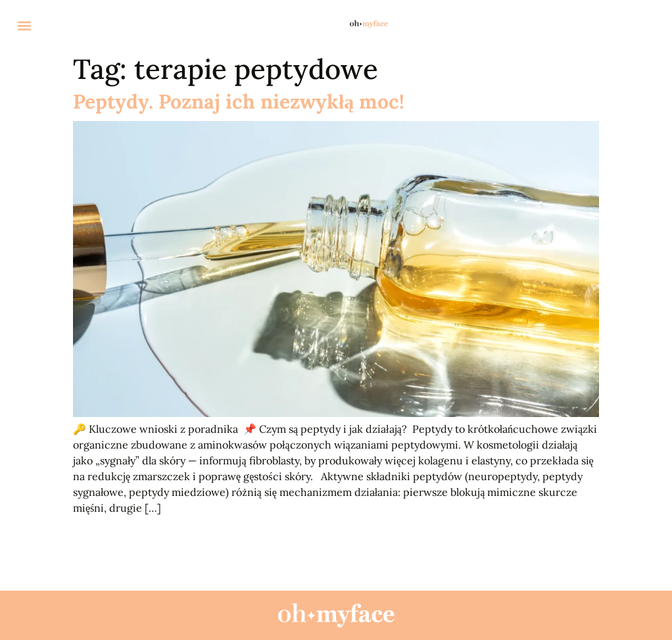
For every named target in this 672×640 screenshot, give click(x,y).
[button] (24, 26)
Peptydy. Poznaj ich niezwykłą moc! (239, 101)
